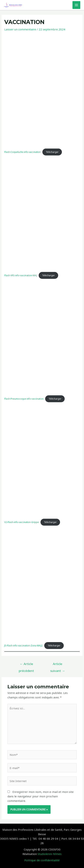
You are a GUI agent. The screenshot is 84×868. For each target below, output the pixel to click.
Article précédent (26, 665)
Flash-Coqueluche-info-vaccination (22, 152)
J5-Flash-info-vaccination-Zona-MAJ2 (23, 646)
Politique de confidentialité (42, 860)
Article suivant (58, 665)
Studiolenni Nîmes (50, 854)
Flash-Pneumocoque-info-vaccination (24, 399)
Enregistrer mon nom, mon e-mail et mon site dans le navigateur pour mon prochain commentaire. (41, 796)
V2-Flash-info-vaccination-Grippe (22, 522)
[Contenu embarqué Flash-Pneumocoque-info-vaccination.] (42, 337)
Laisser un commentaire (20, 29)
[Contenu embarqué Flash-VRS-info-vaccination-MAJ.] (42, 214)
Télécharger (52, 152)
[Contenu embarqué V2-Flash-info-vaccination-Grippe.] (42, 460)
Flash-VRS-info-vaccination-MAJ (21, 275)
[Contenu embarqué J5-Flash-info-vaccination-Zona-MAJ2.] (42, 584)
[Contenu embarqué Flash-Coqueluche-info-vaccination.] (42, 90)
